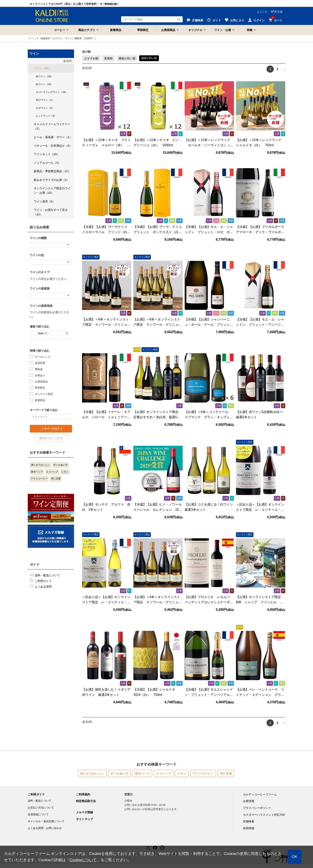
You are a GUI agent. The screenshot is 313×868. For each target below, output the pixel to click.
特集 (250, 30)
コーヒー (60, 30)
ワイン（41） (42, 68)
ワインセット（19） (47, 154)
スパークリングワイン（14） (52, 92)
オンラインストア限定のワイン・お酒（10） (52, 190)
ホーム (32, 38)
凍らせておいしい (40, 465)
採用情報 (249, 828)
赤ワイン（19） (44, 76)
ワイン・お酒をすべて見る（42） (51, 212)
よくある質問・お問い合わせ (45, 828)
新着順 (108, 58)
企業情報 (249, 801)
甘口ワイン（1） (45, 100)
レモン (65, 472)
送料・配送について (47, 575)
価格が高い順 (149, 58)
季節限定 (143, 30)
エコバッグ (52, 472)
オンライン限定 (44, 394)
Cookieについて (83, 860)
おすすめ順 (91, 58)
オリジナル (195, 30)
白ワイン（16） (44, 84)
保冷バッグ (37, 472)
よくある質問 (43, 587)
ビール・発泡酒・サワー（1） (53, 137)
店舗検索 (249, 821)
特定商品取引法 (86, 801)
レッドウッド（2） (46, 116)
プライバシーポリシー (257, 808)
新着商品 (116, 30)
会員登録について (38, 814)
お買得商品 (168, 30)
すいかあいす (61, 465)
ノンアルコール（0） (47, 163)
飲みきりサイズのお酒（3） (51, 180)
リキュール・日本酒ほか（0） (53, 146)
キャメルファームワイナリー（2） (52, 126)
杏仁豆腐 (56, 479)
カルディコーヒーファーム (260, 794)
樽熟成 (39, 369)
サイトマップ (84, 819)
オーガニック (43, 357)
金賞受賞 (40, 363)
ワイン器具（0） (44, 201)
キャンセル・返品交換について (46, 821)
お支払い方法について (41, 808)
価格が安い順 (127, 58)
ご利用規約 (83, 794)
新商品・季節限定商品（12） (52, 171)
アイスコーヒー (39, 479)
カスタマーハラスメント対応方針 (264, 815)
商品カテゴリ (87, 30)
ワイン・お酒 (222, 30)
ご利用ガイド (43, 581)
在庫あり (40, 375)
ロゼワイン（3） (45, 108)
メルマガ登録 (84, 812)
